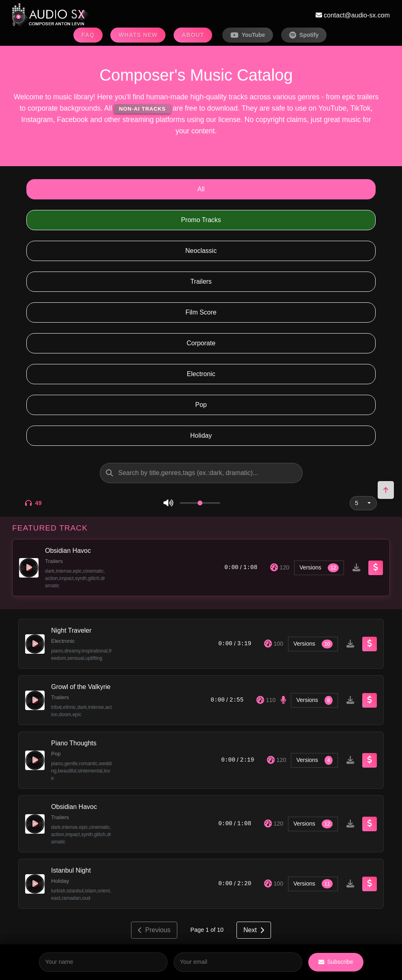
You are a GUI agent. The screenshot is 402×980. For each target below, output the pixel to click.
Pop (201, 405)
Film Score (201, 312)
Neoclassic (201, 251)
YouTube (248, 35)
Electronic (201, 374)
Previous (154, 930)
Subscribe (336, 962)
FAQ (88, 35)
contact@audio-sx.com (353, 15)
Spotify (304, 35)
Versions (319, 568)
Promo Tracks (201, 220)
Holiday (201, 435)
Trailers (201, 281)
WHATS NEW (138, 35)
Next (254, 930)
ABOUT (193, 35)
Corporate (201, 343)
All (201, 189)
